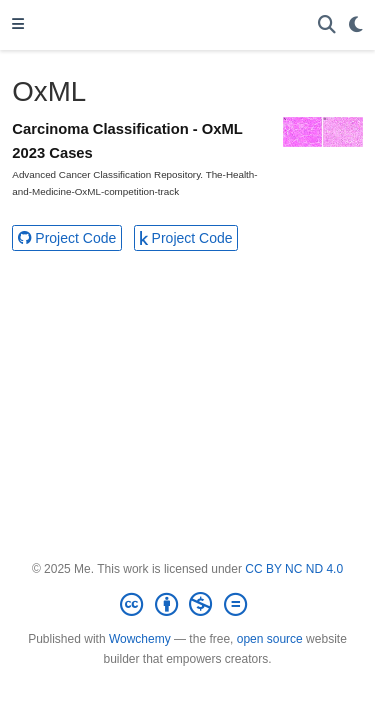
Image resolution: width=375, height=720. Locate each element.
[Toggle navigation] (18, 25)
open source (270, 639)
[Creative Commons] (187, 605)
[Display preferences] (356, 25)
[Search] (327, 25)
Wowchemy (140, 639)
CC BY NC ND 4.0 (294, 569)
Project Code (67, 238)
